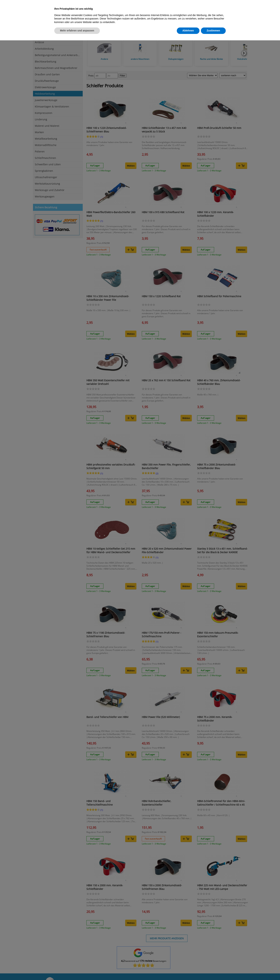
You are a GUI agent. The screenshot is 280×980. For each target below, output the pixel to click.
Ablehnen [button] (188, 31)
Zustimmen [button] (213, 31)
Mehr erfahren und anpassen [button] (77, 31)
